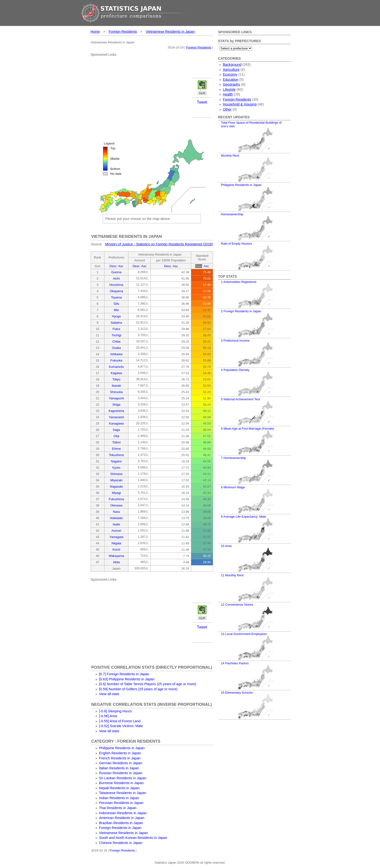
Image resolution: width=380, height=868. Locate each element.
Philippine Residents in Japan (122, 748)
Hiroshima (116, 285)
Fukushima (116, 499)
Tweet (202, 102)
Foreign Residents (123, 32)
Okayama (116, 291)
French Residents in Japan (120, 758)
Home (95, 32)
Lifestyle (229, 89)
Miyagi (116, 493)
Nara (116, 512)
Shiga (116, 405)
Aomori (116, 531)
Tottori (116, 442)
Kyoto (116, 468)
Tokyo (116, 379)
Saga (116, 430)
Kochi (116, 550)
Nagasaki (116, 486)
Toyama (116, 297)
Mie (116, 310)
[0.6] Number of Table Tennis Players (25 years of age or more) (148, 684)
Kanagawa (116, 423)
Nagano (116, 461)
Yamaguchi (116, 398)
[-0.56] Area (108, 716)
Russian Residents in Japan (121, 773)
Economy (230, 74)
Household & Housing (240, 104)
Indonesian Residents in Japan (123, 813)
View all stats (109, 694)
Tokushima (116, 455)
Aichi (116, 278)
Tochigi (116, 335)
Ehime (116, 449)
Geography (232, 84)
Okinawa (116, 505)
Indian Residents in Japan (119, 798)
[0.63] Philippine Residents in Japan (127, 679)
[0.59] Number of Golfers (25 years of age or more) (138, 689)
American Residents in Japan (122, 818)
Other (227, 109)
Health (228, 94)
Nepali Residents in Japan (119, 788)
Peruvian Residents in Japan (121, 803)
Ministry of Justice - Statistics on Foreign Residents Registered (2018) (159, 244)
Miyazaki (116, 480)
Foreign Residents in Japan (120, 828)
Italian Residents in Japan (119, 768)
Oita (116, 436)
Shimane (116, 474)
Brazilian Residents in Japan (121, 823)
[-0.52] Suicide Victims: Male (121, 726)
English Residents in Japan (120, 753)
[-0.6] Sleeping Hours (115, 711)
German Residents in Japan (121, 763)
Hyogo (116, 316)
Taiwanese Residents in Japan (123, 793)
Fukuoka (116, 360)
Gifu (116, 304)
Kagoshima (116, 411)
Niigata (116, 543)
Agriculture (231, 70)
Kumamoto (116, 367)
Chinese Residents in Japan (121, 843)
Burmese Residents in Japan (121, 783)
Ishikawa (116, 354)
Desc (113, 266)
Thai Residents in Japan (118, 808)
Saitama (116, 323)
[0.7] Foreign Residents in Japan (124, 674)
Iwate (116, 524)
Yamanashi (116, 417)
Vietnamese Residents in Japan (170, 32)
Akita (116, 562)
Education (231, 80)
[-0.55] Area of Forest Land (120, 721)
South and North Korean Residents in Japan (133, 838)
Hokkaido (116, 518)
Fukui (116, 329)
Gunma (116, 272)
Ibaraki (116, 386)
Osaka (116, 348)
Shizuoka (116, 392)
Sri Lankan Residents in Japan (123, 778)
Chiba (116, 342)
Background (232, 64)
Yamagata (116, 537)
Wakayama (116, 556)
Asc (121, 266)
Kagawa (116, 373)
